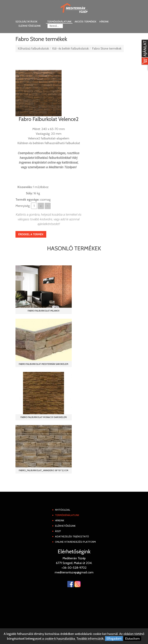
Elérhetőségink (65, 526)
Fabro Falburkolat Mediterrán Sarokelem (44, 364)
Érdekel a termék (31, 234)
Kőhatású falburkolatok (33, 48)
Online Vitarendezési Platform (75, 542)
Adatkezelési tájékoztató (72, 536)
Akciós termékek (85, 22)
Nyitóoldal (63, 510)
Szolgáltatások (26, 22)
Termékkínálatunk (59, 22)
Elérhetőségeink (30, 26)
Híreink (104, 22)
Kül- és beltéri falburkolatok (70, 48)
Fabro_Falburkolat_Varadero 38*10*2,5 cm (44, 470)
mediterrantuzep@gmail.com (74, 572)
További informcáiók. (90, 639)
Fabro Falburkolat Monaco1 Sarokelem (44, 417)
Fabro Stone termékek (107, 48)
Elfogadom (114, 639)
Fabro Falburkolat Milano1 (44, 311)
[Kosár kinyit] (144, 53)
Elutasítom (132, 639)
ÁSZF (58, 531)
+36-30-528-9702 (74, 568)
